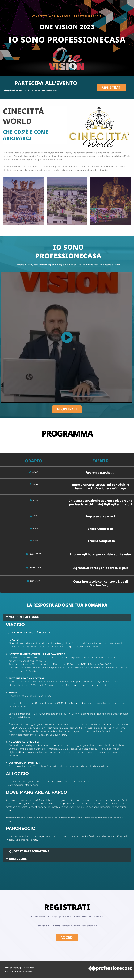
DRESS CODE (20, 860)
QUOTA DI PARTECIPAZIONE (33, 852)
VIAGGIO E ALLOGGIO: (28, 617)
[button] (67, 617)
